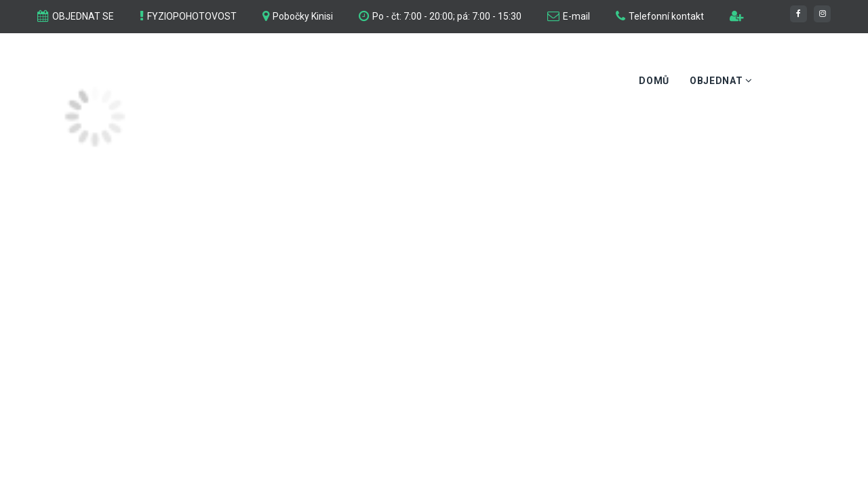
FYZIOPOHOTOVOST (192, 16)
